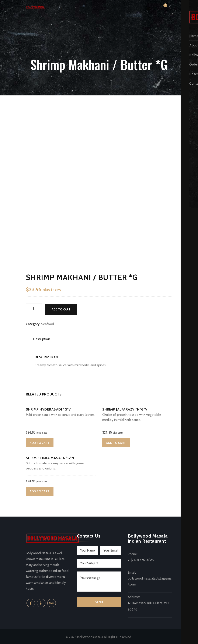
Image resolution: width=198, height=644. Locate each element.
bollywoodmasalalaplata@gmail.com (150, 581)
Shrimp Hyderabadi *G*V (48, 409)
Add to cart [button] (39, 442)
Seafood (48, 323)
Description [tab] (41, 338)
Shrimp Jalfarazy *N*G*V (125, 409)
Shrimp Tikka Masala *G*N (50, 457)
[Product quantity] (34, 309)
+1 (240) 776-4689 (141, 559)
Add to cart (61, 309)
